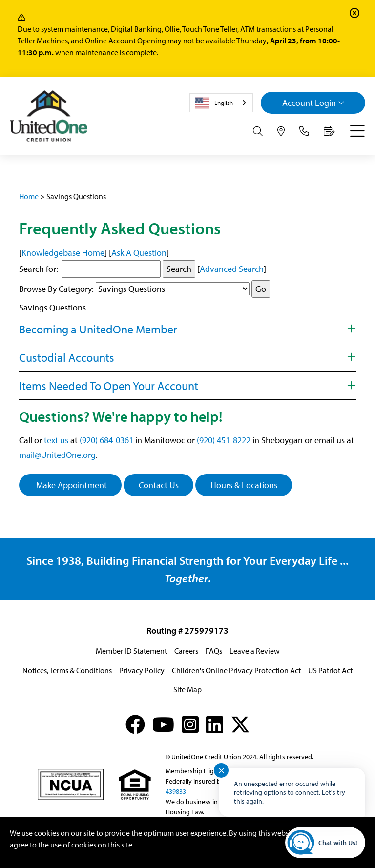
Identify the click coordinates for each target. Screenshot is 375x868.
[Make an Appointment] (329, 131)
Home (29, 196)
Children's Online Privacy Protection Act (236, 670)
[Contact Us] (304, 131)
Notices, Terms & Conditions (67, 670)
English (214, 103)
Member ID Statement (131, 651)
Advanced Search (232, 269)
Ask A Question (139, 253)
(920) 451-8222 (224, 440)
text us (56, 440)
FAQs (214, 651)
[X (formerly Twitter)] (240, 724)
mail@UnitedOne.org (57, 455)
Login (313, 103)
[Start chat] (325, 843)
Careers (186, 651)
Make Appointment (71, 485)
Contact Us (159, 485)
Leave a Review (255, 651)
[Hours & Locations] (281, 131)
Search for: (39, 269)
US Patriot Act (330, 670)
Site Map (187, 689)
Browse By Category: (56, 289)
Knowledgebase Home (63, 253)
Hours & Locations (244, 485)
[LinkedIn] (215, 724)
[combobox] (221, 103)
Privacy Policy (142, 670)
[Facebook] (135, 724)
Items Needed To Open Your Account (109, 386)
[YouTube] (163, 724)
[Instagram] (190, 724)
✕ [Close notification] (221, 771)
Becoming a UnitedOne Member (98, 329)
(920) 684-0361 (106, 440)
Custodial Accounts (67, 357)
